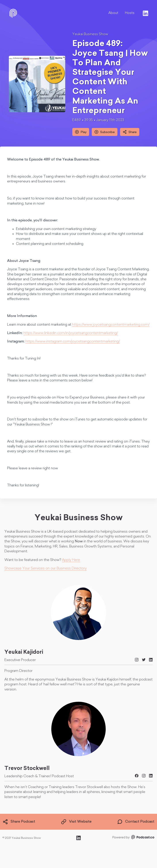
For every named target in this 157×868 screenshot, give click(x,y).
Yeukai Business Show (90, 34)
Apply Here (71, 560)
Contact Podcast (136, 822)
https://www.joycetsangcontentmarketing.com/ (111, 325)
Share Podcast (19, 822)
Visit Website (76, 822)
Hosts (130, 13)
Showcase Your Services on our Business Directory (46, 568)
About (113, 13)
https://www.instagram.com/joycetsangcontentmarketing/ (73, 342)
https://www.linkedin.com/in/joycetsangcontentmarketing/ (71, 333)
